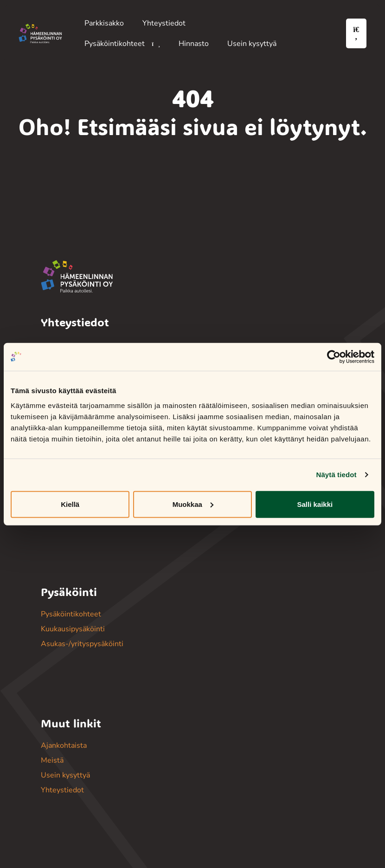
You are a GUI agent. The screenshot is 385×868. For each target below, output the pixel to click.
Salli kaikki (315, 504)
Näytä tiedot (337, 475)
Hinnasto (194, 44)
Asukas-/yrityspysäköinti (82, 644)
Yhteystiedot (164, 23)
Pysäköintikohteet (115, 44)
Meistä (52, 760)
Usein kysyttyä (252, 44)
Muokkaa (193, 504)
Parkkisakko (104, 23)
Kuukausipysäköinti (73, 629)
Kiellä (70, 504)
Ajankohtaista (64, 745)
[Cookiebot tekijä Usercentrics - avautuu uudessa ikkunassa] (334, 357)
